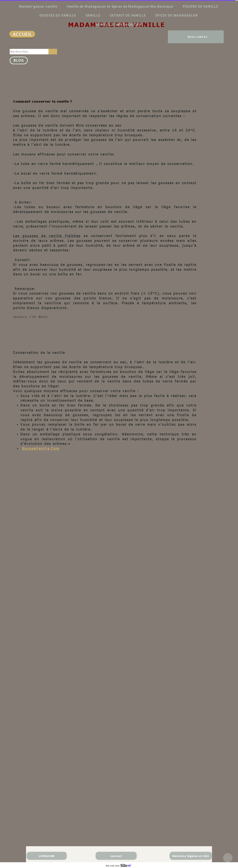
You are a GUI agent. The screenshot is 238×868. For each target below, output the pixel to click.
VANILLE (93, 15)
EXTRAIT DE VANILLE (128, 15)
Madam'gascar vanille (38, 6)
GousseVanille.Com (41, 448)
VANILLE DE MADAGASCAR (118, 24)
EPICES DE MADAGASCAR (177, 15)
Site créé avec (120, 866)
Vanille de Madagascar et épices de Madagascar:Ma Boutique (120, 6)
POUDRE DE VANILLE (200, 6)
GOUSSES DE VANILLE (58, 15)
